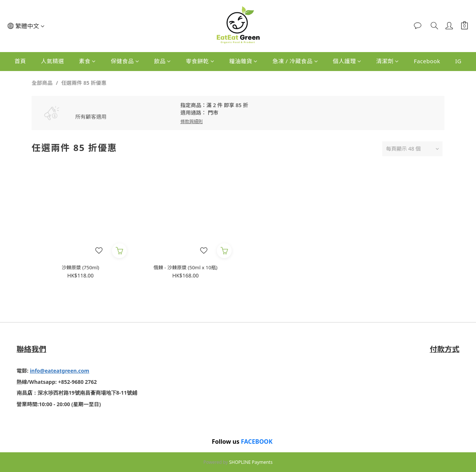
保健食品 (125, 61)
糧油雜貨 (243, 61)
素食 (87, 61)
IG (458, 61)
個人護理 (347, 61)
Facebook (427, 61)
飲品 (163, 61)
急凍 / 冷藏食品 (295, 61)
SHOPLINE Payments (251, 462)
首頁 (20, 61)
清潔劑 (388, 61)
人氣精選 (52, 61)
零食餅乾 (200, 61)
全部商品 (42, 83)
